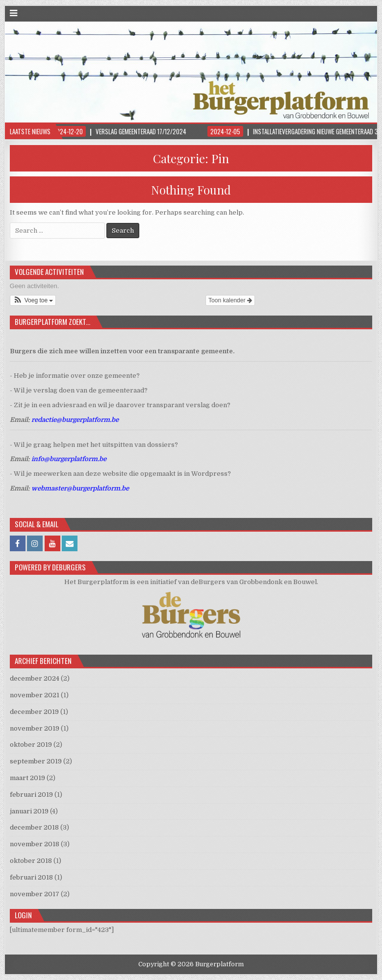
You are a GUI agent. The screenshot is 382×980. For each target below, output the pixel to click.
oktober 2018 (31, 861)
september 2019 (36, 761)
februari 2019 (31, 795)
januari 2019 (29, 811)
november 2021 (35, 695)
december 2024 (35, 678)
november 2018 (35, 844)
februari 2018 (31, 877)
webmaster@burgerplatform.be (80, 488)
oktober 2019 (31, 745)
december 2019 (34, 712)
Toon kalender (230, 300)
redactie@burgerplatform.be (75, 420)
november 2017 (35, 894)
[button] (33, 300)
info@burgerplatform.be (69, 459)
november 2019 (35, 728)
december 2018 (34, 827)
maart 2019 (27, 778)
